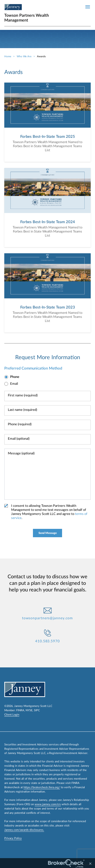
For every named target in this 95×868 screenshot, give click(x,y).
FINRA (20, 710)
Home (8, 56)
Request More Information (48, 357)
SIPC (37, 710)
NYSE (29, 710)
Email (14, 384)
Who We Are (24, 56)
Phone (15, 377)
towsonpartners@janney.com (48, 618)
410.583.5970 (48, 641)
